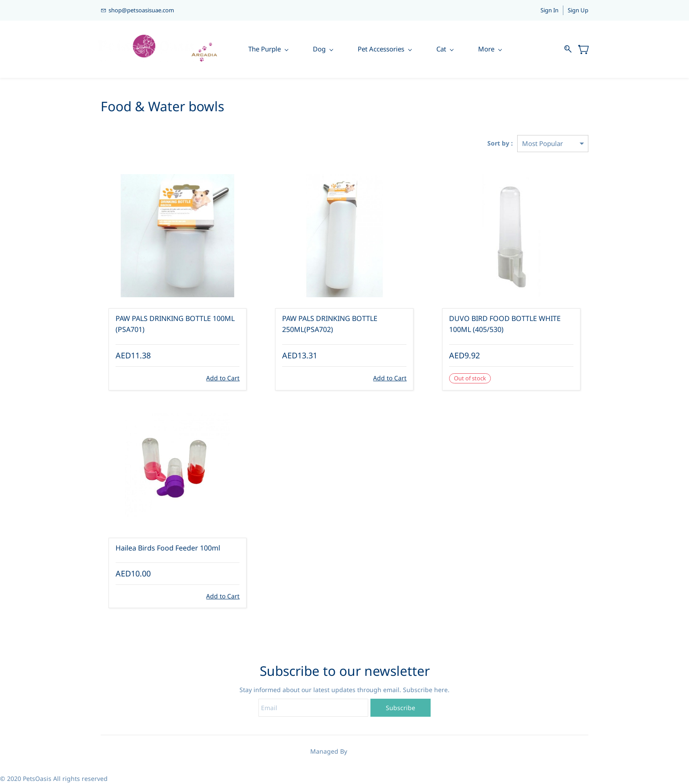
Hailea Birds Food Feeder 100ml (168, 548)
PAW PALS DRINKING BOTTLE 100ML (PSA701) (175, 324)
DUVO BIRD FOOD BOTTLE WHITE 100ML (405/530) (505, 324)
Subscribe (401, 708)
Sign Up (578, 10)
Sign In (549, 10)
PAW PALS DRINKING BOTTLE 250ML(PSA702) (330, 324)
